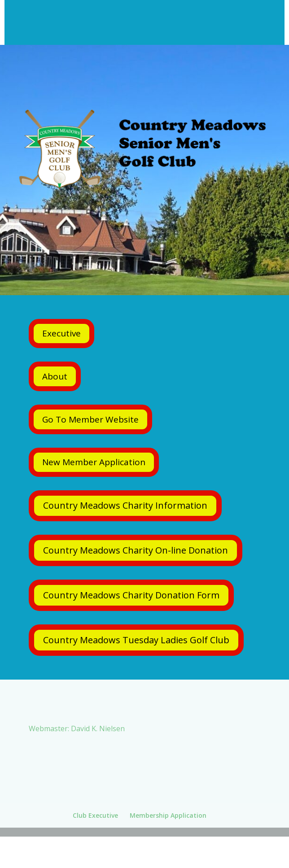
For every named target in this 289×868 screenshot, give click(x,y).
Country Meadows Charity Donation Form (131, 595)
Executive (61, 333)
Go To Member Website (90, 419)
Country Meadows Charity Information (125, 505)
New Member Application (94, 462)
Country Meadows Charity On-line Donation (136, 550)
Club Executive (95, 815)
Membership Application (168, 815)
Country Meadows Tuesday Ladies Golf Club (136, 640)
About (55, 376)
